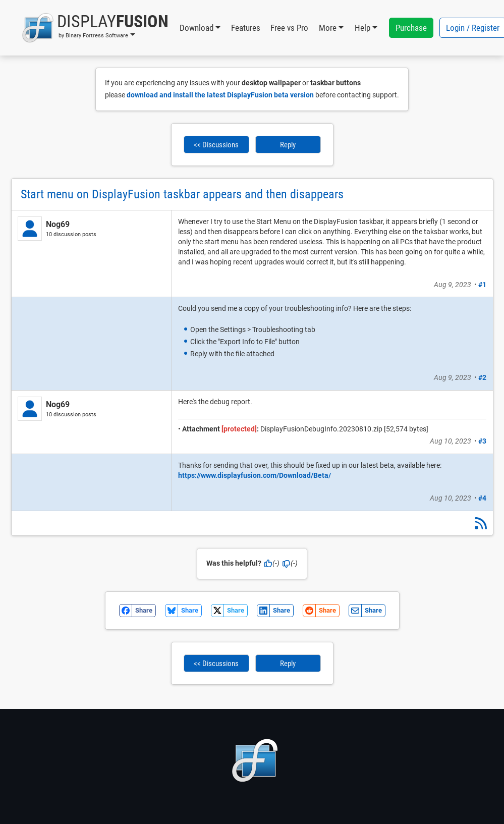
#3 (482, 441)
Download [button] (197, 28)
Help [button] (362, 28)
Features (246, 28)
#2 (482, 377)
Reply (288, 145)
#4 (482, 498)
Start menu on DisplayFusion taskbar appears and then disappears (182, 194)
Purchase (411, 28)
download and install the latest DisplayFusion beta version (220, 95)
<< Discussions (216, 145)
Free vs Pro (289, 28)
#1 (482, 285)
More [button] (328, 28)
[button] (95, 28)
